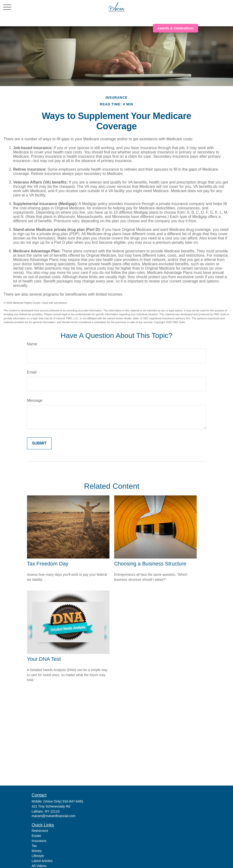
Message (35, 400)
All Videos (39, 866)
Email (32, 372)
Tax (34, 846)
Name (32, 344)
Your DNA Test (44, 659)
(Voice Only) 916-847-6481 (63, 801)
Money (37, 851)
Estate (37, 836)
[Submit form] (39, 443)
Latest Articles (42, 861)
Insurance (39, 841)
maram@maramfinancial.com (54, 816)
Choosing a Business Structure (150, 564)
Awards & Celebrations (176, 28)
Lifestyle (38, 856)
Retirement (40, 831)
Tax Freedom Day (48, 564)
